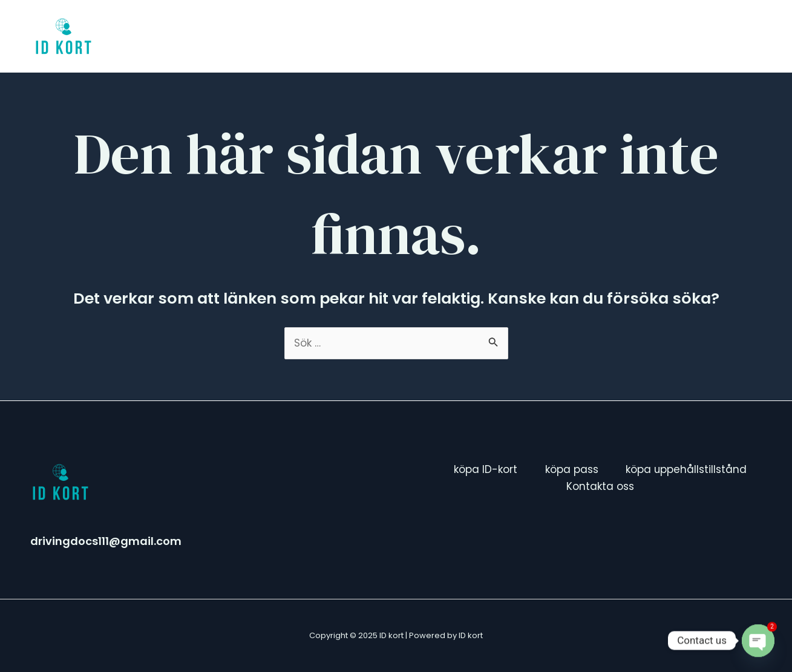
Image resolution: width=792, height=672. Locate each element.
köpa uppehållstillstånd (587, 36)
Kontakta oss (710, 36)
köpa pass (473, 36)
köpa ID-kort (387, 36)
